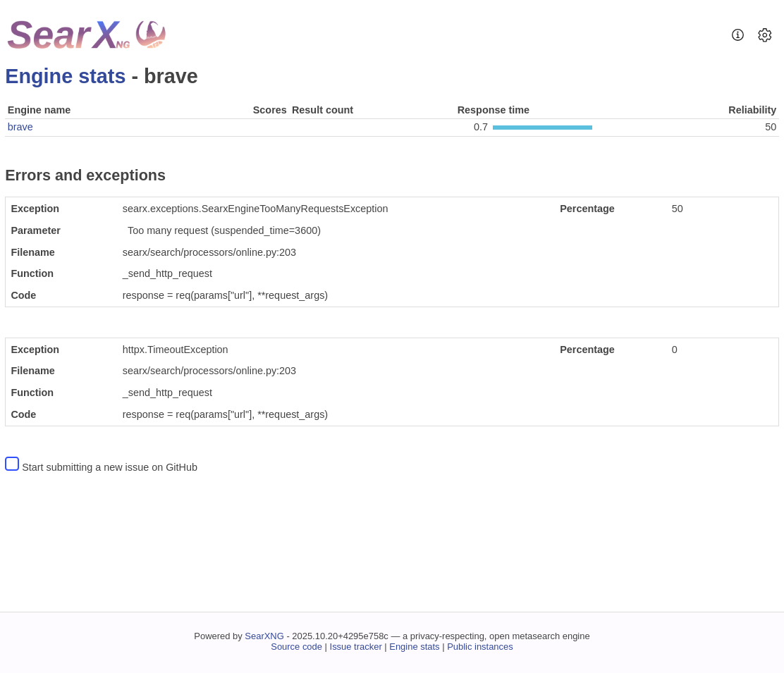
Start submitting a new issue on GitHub (110, 467)
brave (20, 127)
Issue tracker (356, 647)
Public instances (480, 647)
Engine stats (65, 76)
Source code (296, 647)
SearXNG (264, 636)
